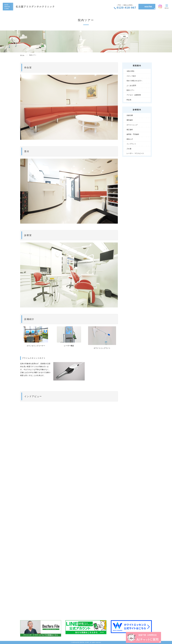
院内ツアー (131, 90)
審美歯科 (130, 120)
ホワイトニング (132, 125)
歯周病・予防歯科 (133, 134)
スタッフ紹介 (131, 76)
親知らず (130, 139)
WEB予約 (148, 7)
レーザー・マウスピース (135, 153)
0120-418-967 (126, 7)
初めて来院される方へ (134, 81)
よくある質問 (131, 86)
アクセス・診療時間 (134, 95)
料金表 (129, 100)
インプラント (131, 144)
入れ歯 (129, 149)
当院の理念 (131, 71)
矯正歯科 (130, 130)
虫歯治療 (130, 115)
